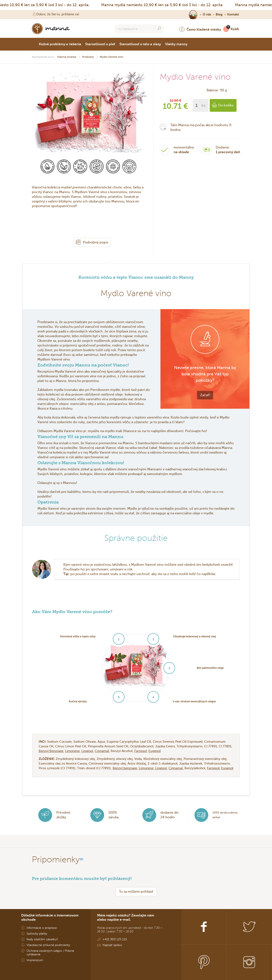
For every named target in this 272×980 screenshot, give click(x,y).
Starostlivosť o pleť (100, 44)
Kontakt (233, 14)
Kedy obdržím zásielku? (42, 939)
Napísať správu (112, 945)
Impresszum (35, 960)
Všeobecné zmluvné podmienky (48, 945)
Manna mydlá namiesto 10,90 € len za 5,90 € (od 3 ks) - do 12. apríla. (164, 5)
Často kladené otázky (200, 29)
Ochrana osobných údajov (44, 951)
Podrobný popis (92, 242)
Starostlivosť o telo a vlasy (140, 44)
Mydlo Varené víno (111, 57)
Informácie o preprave (42, 928)
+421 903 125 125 (115, 939)
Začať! (205, 395)
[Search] (159, 29)
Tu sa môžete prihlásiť (136, 892)
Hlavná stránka (67, 57)
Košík (234, 29)
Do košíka (223, 105)
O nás (207, 14)
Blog (219, 14)
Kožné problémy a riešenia (60, 44)
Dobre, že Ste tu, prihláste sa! (56, 14)
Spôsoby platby (37, 934)
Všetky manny (176, 44)
